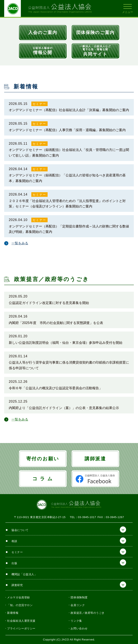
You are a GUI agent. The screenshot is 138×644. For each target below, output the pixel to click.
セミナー (39, 104)
